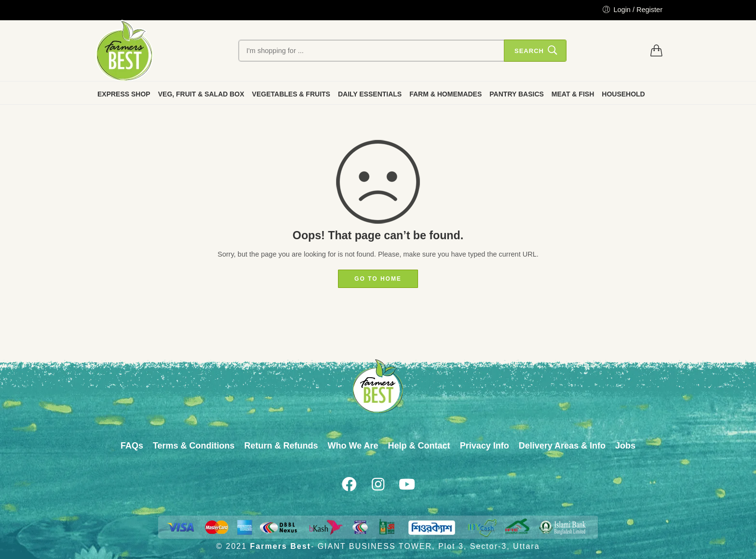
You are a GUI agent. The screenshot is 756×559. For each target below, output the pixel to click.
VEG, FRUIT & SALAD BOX (201, 94)
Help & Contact (419, 446)
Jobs (625, 446)
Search (529, 51)
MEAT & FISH (573, 94)
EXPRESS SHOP (124, 94)
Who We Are (353, 446)
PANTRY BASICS (517, 94)
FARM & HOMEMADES (445, 94)
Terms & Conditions (194, 446)
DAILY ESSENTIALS (370, 94)
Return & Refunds (281, 446)
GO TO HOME (378, 279)
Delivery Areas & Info (562, 446)
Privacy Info (485, 446)
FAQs (132, 446)
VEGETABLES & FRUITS (291, 94)
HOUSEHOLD (623, 94)
